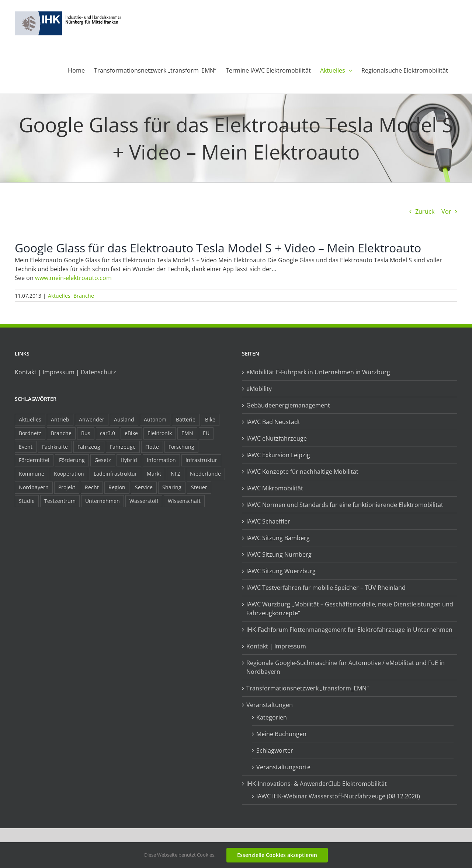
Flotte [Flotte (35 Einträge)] (152, 447)
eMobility (259, 389)
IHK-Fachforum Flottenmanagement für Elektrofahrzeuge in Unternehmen (349, 630)
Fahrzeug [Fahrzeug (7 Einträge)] (89, 447)
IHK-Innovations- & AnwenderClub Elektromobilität (317, 784)
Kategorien (272, 717)
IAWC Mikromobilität (275, 488)
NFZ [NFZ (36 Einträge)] (176, 474)
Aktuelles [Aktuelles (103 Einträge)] (30, 419)
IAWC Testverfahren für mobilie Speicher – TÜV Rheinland (326, 588)
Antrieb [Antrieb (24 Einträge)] (60, 419)
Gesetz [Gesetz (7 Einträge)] (103, 460)
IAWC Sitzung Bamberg (278, 538)
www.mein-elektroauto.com (73, 278)
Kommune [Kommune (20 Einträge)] (32, 474)
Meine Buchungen (281, 734)
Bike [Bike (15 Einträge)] (210, 419)
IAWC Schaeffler (268, 521)
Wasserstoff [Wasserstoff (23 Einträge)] (144, 501)
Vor (446, 211)
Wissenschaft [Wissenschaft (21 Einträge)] (184, 501)
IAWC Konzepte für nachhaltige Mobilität (302, 472)
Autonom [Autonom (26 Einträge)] (155, 419)
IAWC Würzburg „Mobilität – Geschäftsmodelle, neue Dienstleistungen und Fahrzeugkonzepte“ (350, 609)
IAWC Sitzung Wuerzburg (281, 571)
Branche (84, 296)
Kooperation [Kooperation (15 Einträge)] (69, 474)
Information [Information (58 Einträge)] (161, 460)
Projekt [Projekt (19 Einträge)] (67, 487)
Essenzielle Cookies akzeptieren (277, 855)
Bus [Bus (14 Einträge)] (86, 433)
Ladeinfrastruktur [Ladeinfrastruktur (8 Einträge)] (115, 474)
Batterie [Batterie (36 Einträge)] (186, 419)
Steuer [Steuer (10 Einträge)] (199, 487)
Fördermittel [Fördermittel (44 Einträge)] (34, 460)
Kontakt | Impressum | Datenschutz (65, 372)
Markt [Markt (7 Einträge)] (154, 474)
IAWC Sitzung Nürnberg (279, 554)
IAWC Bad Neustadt (273, 422)
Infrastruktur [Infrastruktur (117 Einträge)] (201, 460)
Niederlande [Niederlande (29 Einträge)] (205, 474)
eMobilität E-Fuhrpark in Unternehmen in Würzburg (318, 372)
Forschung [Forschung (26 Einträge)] (181, 447)
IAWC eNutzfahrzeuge (277, 438)
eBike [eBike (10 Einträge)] (131, 433)
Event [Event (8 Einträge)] (26, 447)
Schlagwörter (275, 750)
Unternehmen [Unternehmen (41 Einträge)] (103, 501)
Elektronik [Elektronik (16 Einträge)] (160, 433)
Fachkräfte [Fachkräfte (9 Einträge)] (55, 447)
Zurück (425, 211)
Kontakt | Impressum (276, 646)
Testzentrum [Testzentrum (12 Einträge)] (60, 501)
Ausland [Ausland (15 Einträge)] (124, 419)
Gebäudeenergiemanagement (288, 405)
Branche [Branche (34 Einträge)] (61, 433)
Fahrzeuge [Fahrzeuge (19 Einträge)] (123, 447)
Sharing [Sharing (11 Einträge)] (172, 487)
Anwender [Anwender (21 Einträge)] (92, 419)
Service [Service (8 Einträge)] (144, 487)
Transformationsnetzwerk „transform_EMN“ (308, 688)
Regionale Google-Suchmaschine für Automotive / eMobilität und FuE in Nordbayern (346, 667)
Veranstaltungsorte (283, 767)
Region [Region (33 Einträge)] (117, 487)
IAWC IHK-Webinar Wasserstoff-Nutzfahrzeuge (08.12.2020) (338, 796)
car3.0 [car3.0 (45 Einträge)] (107, 433)
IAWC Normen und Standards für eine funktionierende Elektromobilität (345, 505)
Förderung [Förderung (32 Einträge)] (72, 460)
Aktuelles (59, 296)
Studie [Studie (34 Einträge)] (27, 501)
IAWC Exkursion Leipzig (278, 455)
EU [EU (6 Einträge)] (206, 433)
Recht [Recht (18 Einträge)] (92, 487)
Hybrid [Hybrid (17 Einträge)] (129, 460)
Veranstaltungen (270, 705)
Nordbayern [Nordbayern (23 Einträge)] (34, 487)
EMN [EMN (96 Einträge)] (187, 433)
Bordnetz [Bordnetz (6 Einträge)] (30, 433)
